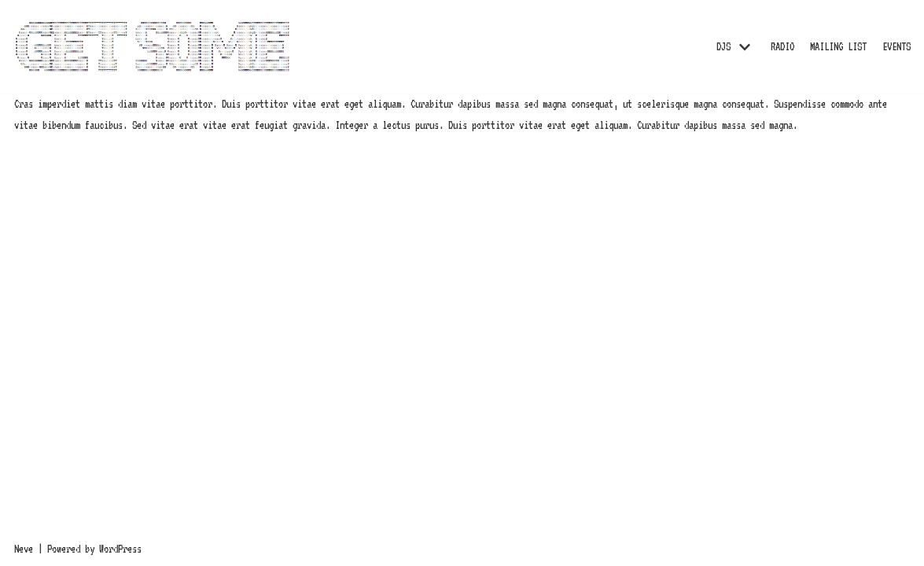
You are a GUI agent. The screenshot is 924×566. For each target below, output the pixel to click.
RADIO (782, 46)
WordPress (120, 549)
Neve (24, 549)
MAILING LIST (838, 46)
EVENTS (896, 46)
